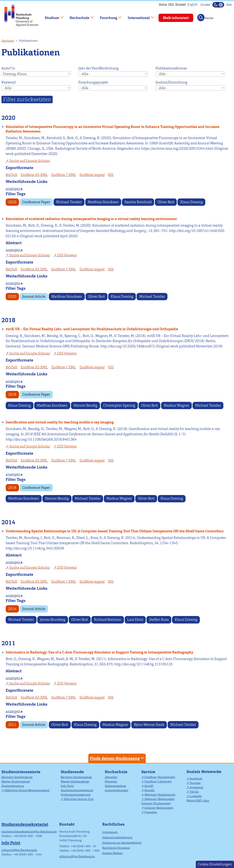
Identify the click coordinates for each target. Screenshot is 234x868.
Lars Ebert (135, 620)
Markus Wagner (177, 405)
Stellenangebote (115, 786)
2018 (12, 394)
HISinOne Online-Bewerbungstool (27, 790)
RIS (111, 175)
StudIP (149, 786)
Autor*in (8, 68)
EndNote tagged (92, 175)
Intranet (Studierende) (156, 803)
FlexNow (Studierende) (160, 777)
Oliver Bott (166, 202)
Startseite (8, 41)
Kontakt (181, 4)
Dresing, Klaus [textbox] (15, 74)
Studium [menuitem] (52, 16)
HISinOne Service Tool (79, 799)
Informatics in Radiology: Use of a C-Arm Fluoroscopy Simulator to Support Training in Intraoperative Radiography (99, 652)
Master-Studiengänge (16, 781)
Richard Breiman (108, 620)
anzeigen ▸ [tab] (14, 189)
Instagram (196, 787)
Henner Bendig (85, 405)
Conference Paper (36, 202)
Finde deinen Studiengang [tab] (118, 758)
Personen (111, 781)
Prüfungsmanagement (76, 795)
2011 (12, 725)
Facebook (196, 779)
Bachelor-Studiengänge (17, 777)
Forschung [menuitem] (108, 16)
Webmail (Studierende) (160, 795)
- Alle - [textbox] (85, 74)
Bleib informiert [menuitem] (176, 18)
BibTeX (11, 175)
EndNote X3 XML (34, 175)
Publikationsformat (171, 68)
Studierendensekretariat (77, 790)
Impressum (110, 832)
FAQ (171, 4)
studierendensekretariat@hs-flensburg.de (29, 832)
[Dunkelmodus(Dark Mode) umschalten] (218, 5)
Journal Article (34, 296)
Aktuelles (111, 777)
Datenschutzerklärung (117, 837)
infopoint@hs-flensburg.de (19, 850)
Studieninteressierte (21, 772)
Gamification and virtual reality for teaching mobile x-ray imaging (60, 422)
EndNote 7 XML (64, 175)
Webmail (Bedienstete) (160, 799)
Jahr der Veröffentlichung (98, 68)
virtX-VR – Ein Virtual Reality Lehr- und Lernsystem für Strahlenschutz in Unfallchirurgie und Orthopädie (92, 329)
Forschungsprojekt (93, 82)
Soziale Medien (112, 853)
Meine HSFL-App (198, 800)
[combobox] (36, 74)
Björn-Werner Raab (149, 725)
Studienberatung (13, 786)
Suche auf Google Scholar (30, 161)
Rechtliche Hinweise (116, 848)
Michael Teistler (69, 202)
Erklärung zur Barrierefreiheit (122, 843)
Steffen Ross (159, 620)
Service (148, 772)
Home (163, 4)
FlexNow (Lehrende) (158, 781)
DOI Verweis (67, 255)
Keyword (9, 82)
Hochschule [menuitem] (79, 16)
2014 (12, 609)
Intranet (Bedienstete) (159, 808)
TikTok (194, 792)
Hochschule (116, 772)
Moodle (149, 790)
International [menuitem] (138, 16)
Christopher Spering (119, 405)
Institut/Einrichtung (171, 82)
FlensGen (151, 812)
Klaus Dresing (191, 202)
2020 (12, 202)
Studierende (72, 772)
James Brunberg (53, 620)
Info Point (67, 786)
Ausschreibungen (117, 790)
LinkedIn (196, 796)
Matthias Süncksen (103, 202)
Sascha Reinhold (138, 202)
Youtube (195, 783)
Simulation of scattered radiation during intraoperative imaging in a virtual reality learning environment (91, 219)
